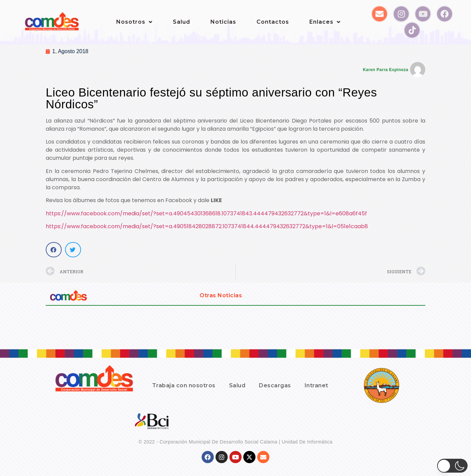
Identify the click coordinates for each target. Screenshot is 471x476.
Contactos (273, 22)
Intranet (316, 385)
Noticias (223, 22)
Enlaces (325, 22)
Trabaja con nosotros (184, 385)
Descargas (275, 385)
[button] (54, 250)
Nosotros (134, 22)
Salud (181, 22)
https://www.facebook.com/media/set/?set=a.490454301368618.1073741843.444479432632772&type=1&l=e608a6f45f (206, 213)
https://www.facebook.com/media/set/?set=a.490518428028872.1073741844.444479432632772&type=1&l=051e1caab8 (207, 226)
